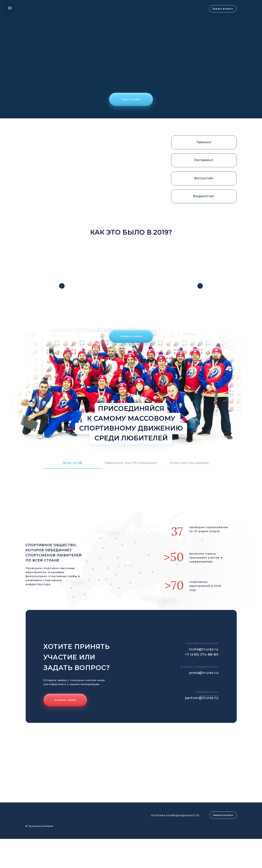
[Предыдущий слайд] (62, 286)
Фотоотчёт (204, 178)
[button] (131, 101)
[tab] (73, 465)
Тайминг (204, 142)
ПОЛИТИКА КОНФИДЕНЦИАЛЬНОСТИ (175, 815)
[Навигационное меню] (10, 8)
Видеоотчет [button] (204, 196)
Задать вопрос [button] (223, 9)
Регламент (204, 160)
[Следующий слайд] (200, 286)
